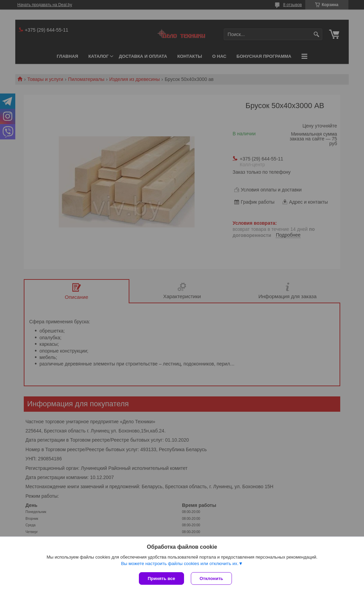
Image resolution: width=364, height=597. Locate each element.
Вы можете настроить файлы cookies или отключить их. (180, 564)
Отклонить (211, 578)
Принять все (161, 578)
